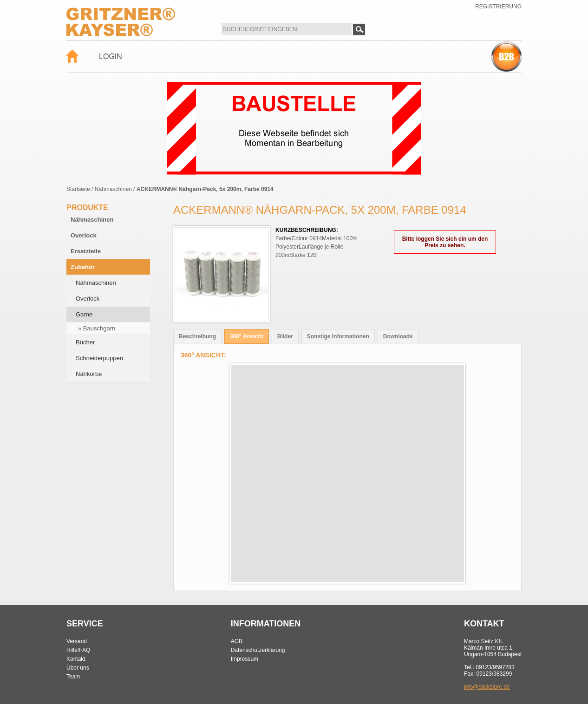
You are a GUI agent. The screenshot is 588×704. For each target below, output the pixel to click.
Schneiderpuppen (99, 358)
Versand (77, 641)
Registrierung (498, 7)
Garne (84, 314)
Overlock (84, 235)
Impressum (245, 659)
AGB (237, 641)
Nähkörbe (89, 374)
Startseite (78, 189)
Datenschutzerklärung (258, 650)
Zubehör (83, 267)
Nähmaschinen (113, 189)
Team (73, 677)
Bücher (85, 342)
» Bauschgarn (97, 328)
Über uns (78, 668)
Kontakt (76, 659)
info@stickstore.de (487, 687)
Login (111, 56)
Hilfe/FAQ (78, 650)
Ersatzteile (86, 251)
